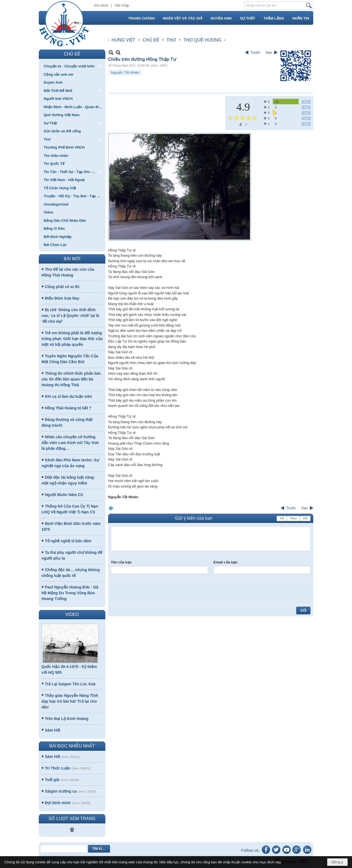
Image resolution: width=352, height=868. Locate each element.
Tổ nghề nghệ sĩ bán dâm (68, 541)
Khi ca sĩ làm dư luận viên (68, 396)
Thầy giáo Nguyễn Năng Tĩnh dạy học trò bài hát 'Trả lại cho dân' (70, 701)
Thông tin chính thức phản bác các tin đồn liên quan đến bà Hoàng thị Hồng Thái (71, 379)
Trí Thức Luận (57, 768)
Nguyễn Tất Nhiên (125, 72)
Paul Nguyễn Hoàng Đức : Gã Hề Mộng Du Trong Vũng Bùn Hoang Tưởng (70, 593)
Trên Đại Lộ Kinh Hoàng (67, 719)
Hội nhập (122, 5)
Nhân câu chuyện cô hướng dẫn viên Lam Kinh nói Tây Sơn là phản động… (70, 443)
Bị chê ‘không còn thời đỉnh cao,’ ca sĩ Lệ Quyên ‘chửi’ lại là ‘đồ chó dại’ (70, 316)
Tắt (282, 518)
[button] (72, 66)
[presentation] (153, 591)
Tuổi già (52, 780)
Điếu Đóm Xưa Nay (62, 298)
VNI (305, 518)
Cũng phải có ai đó (62, 287)
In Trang (111, 508)
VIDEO (72, 614)
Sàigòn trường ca (61, 791)
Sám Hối (52, 730)
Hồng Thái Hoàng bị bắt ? (68, 408)
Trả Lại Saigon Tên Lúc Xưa (70, 684)
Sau (269, 52)
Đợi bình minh (58, 803)
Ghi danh (101, 5)
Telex (293, 518)
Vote (306, 102)
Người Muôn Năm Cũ (64, 495)
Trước (255, 52)
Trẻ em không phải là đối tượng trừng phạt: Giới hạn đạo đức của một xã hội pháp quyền (72, 339)
